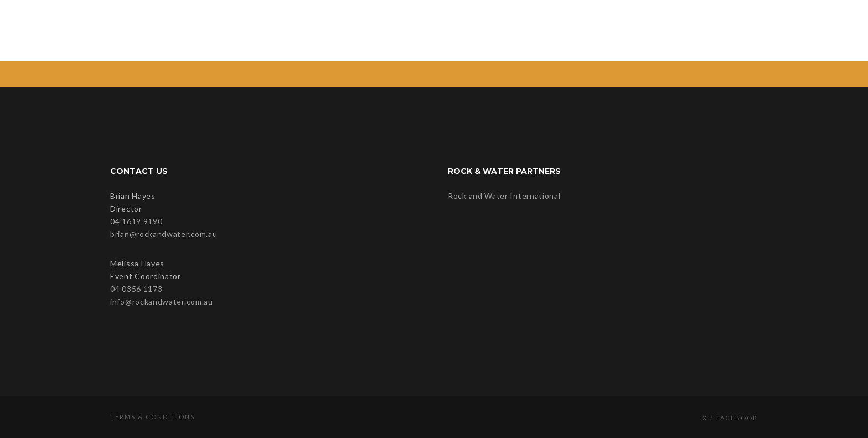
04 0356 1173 (136, 289)
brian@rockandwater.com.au (164, 234)
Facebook (737, 418)
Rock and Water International (504, 196)
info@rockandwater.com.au (162, 302)
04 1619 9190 (136, 221)
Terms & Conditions (153, 417)
